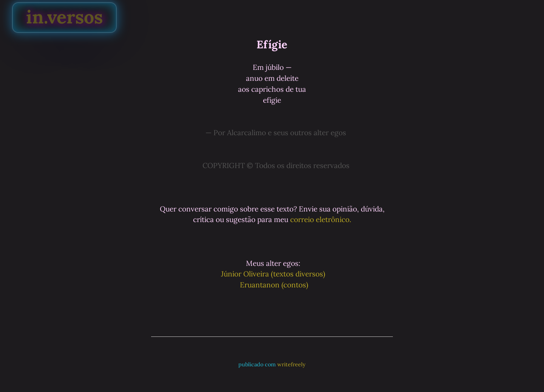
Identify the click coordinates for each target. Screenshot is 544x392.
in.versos (64, 17)
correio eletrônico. (321, 219)
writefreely (291, 364)
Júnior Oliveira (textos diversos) (273, 274)
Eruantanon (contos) (273, 285)
